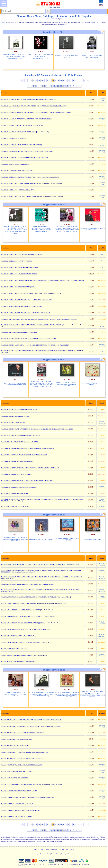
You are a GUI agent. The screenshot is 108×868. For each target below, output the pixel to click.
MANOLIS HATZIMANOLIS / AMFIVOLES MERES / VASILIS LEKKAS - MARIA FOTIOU (31, 325)
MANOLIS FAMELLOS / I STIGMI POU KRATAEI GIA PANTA (22, 255)
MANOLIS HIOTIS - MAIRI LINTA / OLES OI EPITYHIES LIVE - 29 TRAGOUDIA (28, 338)
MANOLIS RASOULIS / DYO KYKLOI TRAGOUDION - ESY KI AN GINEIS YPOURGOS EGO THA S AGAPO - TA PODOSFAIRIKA (67, 229)
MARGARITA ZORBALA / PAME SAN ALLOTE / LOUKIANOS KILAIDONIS (27, 481)
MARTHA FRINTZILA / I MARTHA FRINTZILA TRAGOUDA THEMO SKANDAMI (29, 597)
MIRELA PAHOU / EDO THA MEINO (41, 539)
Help (67, 850)
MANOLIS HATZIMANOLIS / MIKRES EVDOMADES (19, 332)
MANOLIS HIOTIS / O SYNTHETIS (13, 422)
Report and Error (45, 854)
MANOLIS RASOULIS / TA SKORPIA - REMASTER (18, 132)
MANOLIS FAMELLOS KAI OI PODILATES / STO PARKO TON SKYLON (26, 313)
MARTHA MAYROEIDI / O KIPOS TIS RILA (93, 384)
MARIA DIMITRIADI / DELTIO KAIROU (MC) (17, 739)
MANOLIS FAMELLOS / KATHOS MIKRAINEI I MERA (20, 267)
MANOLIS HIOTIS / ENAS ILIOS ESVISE (15, 416)
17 (73, 86)
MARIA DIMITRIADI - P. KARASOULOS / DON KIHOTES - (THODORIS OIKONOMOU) (31, 726)
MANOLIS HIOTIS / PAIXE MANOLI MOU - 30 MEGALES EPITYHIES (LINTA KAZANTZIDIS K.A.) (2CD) (37, 429)
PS (82, 80)
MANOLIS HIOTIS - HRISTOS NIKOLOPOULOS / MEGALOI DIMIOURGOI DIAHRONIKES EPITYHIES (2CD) (38, 351)
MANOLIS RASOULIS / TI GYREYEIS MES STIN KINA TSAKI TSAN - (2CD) (27, 151)
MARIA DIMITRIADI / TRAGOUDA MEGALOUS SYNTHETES (22, 758)
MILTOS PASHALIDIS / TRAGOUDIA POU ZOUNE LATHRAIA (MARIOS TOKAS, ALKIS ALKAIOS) (41, 229)
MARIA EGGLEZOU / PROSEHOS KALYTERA (17, 771)
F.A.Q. (72, 850)
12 (58, 86)
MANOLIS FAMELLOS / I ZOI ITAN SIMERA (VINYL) (19, 196)
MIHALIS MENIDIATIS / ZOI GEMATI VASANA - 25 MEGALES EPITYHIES (16, 694)
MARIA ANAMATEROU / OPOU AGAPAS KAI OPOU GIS (20, 610)
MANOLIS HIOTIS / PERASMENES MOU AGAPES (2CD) (20, 435)
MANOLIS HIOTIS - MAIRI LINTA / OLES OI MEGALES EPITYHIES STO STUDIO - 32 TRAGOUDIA (35, 345)
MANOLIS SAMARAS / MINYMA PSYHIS (15, 164)
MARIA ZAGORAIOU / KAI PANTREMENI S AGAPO (19, 791)
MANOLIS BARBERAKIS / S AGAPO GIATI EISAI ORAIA (92, 229)
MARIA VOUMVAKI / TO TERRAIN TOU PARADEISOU (20, 642)
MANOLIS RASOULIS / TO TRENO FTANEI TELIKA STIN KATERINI (24, 158)
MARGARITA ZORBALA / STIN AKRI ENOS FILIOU (19, 487)
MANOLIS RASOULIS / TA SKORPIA (14, 138)
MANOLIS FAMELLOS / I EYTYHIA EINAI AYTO (18, 190)
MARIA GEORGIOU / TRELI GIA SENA (14, 649)
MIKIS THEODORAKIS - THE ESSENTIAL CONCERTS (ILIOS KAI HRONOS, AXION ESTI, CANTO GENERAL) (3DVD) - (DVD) (41, 384)
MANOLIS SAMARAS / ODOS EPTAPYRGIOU (17, 171)
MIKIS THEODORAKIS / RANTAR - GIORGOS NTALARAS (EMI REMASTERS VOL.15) (15, 56)
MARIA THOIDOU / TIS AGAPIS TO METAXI (16, 817)
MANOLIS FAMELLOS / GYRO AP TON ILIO (16, 177)
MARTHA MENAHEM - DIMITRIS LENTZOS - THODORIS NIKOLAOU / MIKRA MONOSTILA (33, 565)
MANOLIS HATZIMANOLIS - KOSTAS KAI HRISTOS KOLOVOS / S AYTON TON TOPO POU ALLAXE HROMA (39, 319)
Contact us (36, 850)
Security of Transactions (68, 854)
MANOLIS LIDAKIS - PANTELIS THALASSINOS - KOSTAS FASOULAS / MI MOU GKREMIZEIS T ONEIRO (93, 694)
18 (76, 86)
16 (70, 86)
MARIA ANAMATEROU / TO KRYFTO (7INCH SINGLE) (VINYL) (23, 623)
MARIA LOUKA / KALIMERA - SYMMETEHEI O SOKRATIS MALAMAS (67, 384)
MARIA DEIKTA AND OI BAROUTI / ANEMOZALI (18, 662)
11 (55, 86)
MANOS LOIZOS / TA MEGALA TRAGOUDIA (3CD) (92, 56)
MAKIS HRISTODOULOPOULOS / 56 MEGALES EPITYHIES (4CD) (16, 384)
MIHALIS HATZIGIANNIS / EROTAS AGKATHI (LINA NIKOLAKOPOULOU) (41, 56)
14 (64, 86)
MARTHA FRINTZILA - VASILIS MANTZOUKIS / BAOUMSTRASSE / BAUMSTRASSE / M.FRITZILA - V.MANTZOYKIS (42, 577)
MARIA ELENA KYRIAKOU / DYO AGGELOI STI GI (19, 784)
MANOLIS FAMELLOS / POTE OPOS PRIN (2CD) (18, 287)
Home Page (35, 854)
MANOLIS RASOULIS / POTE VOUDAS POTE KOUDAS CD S (22, 125)
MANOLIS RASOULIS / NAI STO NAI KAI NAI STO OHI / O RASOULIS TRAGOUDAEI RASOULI (34, 106)
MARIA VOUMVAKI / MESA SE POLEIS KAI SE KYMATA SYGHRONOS (26, 629)
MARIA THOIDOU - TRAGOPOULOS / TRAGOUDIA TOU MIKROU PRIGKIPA (28, 797)
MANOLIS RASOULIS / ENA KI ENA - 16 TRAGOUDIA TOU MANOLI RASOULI (28, 99)
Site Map (61, 850)
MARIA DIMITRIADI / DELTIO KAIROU (15, 746)
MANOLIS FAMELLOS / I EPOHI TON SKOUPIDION (19, 183)
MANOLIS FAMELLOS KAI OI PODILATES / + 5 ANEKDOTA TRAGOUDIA (27, 300)
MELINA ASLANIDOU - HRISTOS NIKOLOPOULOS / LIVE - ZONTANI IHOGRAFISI (16, 539)
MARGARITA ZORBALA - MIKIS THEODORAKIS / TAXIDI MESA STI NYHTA (28, 448)
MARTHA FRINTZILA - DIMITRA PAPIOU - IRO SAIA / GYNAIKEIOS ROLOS (27, 584)
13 (61, 86)
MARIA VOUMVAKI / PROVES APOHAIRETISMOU (19, 636)
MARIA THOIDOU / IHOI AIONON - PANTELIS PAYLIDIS (21, 810)
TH (42, 80)
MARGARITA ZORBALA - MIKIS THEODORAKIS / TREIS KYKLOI (24, 455)
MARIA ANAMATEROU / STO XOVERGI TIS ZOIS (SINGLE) (22, 616)
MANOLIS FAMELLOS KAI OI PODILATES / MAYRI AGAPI (21, 306)
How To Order (45, 850)
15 (67, 86)
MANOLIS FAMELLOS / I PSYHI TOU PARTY (17, 261)
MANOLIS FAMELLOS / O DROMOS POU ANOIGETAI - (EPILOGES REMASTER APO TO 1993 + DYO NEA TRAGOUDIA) (42, 280)
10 (52, 86)
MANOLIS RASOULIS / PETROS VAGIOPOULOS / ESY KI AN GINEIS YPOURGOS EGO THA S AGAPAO (36, 112)
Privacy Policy (55, 854)
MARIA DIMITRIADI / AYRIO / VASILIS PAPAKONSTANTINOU (23, 733)
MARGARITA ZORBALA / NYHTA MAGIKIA (16, 474)
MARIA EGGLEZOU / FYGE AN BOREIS (15, 778)
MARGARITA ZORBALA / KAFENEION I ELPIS (17, 461)
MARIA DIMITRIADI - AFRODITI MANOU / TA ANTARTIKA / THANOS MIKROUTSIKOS (31, 720)
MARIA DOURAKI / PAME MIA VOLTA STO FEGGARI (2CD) (22, 765)
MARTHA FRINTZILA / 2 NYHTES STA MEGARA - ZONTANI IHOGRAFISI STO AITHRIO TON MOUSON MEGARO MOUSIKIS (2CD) (16, 230)
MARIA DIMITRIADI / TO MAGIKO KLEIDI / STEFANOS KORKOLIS (25, 752)
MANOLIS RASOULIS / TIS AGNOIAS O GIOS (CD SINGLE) (21, 145)
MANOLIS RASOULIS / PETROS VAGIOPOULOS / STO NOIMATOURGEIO (26, 119)
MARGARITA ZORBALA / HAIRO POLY (15, 494)
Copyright (21, 865)
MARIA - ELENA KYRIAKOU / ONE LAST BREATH (19, 603)
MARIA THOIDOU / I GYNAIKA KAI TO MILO (17, 804)
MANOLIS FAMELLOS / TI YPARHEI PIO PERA (17, 293)
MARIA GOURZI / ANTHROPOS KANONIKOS (17, 655)
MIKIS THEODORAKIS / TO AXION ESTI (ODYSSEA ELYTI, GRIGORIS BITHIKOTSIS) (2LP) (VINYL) (67, 694)
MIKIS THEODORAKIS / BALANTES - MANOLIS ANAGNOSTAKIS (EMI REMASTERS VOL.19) (41, 694)
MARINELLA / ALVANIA (93, 539)
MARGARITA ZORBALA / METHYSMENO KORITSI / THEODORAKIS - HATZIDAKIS (30, 468)
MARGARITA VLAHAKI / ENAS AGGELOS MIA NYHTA (20, 442)
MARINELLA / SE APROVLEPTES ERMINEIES (66, 56)
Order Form (54, 850)
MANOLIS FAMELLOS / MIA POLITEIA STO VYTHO (19, 274)
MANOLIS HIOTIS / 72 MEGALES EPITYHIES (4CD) (19, 410)
